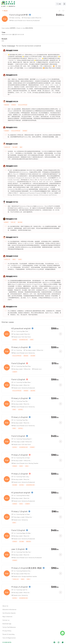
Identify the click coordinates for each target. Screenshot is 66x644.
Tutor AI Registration (9, 638)
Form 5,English (18, 363)
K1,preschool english (21, 493)
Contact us (6, 620)
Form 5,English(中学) (19, 15)
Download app (7, 624)
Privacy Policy (7, 631)
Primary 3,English (20, 455)
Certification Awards (9, 613)
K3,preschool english (21, 328)
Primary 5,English (20, 587)
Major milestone (7, 617)
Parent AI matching (9, 634)
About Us (5, 606)
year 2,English (18, 549)
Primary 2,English (20, 474)
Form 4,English (18, 379)
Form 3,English (18, 530)
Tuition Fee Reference (9, 627)
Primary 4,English (20, 347)
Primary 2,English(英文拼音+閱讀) (27, 568)
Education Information (9, 609)
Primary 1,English (20, 511)
